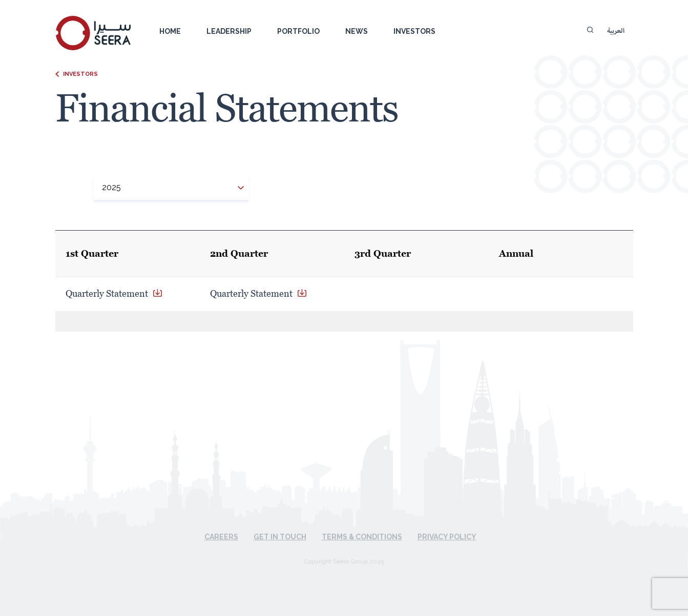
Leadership (229, 31)
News (357, 31)
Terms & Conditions (362, 526)
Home (170, 31)
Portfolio (298, 31)
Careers (221, 526)
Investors (414, 31)
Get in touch (280, 526)
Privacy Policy (447, 526)
